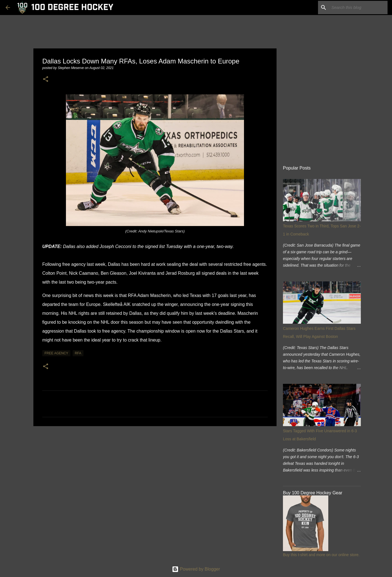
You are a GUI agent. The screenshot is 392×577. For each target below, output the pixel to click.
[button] (46, 79)
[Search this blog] (358, 8)
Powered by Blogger (196, 569)
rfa (78, 353)
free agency (56, 353)
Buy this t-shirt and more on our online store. (321, 555)
